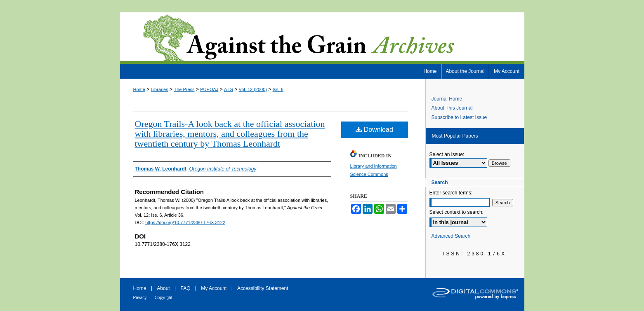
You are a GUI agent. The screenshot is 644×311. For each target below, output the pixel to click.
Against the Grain (322, 38)
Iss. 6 (278, 89)
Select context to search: (456, 212)
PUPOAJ (209, 89)
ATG (229, 89)
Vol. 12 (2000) (253, 89)
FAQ (185, 288)
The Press (184, 89)
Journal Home (447, 99)
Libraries (160, 89)
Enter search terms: (451, 193)
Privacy (140, 298)
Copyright (164, 298)
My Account (214, 288)
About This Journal (452, 108)
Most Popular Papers (455, 136)
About (163, 288)
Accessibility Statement (263, 288)
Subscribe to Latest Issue (459, 117)
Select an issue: (447, 154)
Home (139, 89)
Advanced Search (451, 236)
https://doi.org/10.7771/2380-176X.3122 (185, 222)
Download (374, 130)
